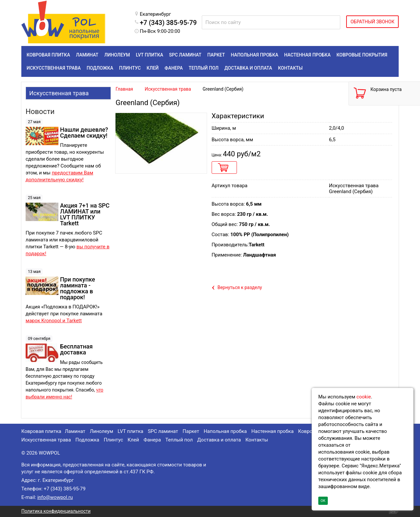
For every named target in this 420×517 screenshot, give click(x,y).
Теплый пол (179, 440)
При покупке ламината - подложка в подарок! (78, 288)
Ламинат (75, 431)
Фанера (152, 440)
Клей (133, 440)
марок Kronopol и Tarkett (54, 321)
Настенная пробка (273, 431)
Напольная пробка (225, 431)
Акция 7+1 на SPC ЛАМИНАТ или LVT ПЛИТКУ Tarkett (85, 214)
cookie (364, 397)
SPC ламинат (163, 431)
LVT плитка (131, 431)
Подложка (87, 440)
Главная (124, 89)
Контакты (257, 440)
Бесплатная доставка (76, 349)
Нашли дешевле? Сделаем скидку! (84, 133)
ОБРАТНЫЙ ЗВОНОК (372, 22)
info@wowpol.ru (55, 497)
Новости (40, 112)
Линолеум (102, 431)
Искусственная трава (59, 93)
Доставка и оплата (219, 440)
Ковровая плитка (41, 431)
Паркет (191, 431)
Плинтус (113, 440)
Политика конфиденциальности (56, 511)
